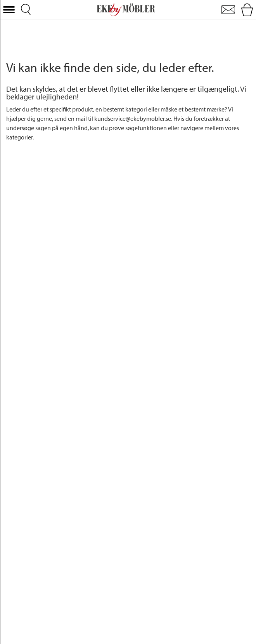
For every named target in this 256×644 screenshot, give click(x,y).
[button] (9, 10)
